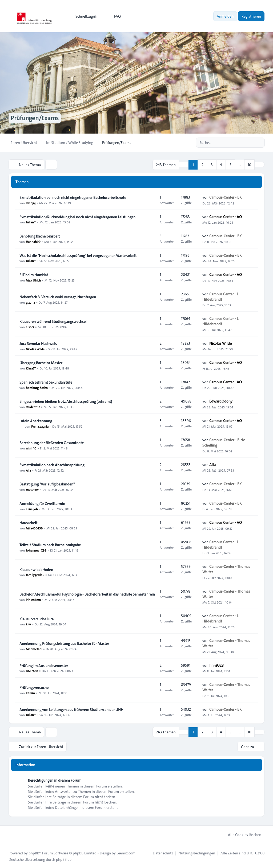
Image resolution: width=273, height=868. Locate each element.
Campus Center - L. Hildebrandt (221, 296)
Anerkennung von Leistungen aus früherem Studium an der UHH (71, 709)
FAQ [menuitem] (114, 16)
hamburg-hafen (37, 387)
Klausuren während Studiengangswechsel (53, 321)
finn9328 (216, 665)
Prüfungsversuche (34, 687)
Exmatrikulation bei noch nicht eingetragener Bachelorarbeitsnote (73, 197)
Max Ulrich (33, 280)
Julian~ (31, 222)
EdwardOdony (221, 401)
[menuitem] (84, 16)
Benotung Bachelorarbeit (40, 236)
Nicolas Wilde (35, 349)
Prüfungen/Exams (36, 118)
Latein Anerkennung (36, 421)
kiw (28, 624)
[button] (259, 164)
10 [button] (249, 164)
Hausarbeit (28, 523)
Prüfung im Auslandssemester (44, 665)
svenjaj (31, 203)
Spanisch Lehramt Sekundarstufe (46, 382)
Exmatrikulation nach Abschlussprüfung (52, 465)
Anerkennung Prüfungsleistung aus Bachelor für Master (64, 643)
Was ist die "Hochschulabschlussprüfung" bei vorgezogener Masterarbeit (78, 255)
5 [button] (230, 164)
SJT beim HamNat (34, 275)
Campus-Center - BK (225, 197)
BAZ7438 (32, 671)
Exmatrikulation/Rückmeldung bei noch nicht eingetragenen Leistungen (77, 217)
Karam (30, 693)
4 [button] (221, 164)
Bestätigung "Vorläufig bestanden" (47, 484)
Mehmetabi (34, 649)
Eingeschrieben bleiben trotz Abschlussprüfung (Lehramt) (66, 401)
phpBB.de (64, 859)
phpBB (34, 853)
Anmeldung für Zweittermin (42, 503)
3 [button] (212, 164)
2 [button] (202, 164)
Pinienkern (33, 599)
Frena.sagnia (40, 426)
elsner (30, 327)
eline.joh (32, 509)
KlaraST (31, 368)
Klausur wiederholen (36, 569)
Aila (28, 470)
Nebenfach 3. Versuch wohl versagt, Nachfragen (58, 297)
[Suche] (250, 143)
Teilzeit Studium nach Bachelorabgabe (50, 545)
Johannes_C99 (36, 550)
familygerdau (35, 575)
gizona (30, 302)
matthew (32, 489)
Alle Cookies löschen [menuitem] (241, 834)
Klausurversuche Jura (37, 619)
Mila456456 (34, 528)
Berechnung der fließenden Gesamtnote (52, 443)
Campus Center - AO (226, 216)
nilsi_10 (31, 448)
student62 (33, 407)
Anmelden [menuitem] (225, 16)
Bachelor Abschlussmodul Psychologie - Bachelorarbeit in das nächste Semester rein (87, 594)
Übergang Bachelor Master (41, 363)
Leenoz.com (126, 853)
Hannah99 (33, 241)
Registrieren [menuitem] (251, 16)
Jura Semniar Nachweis (38, 343)
